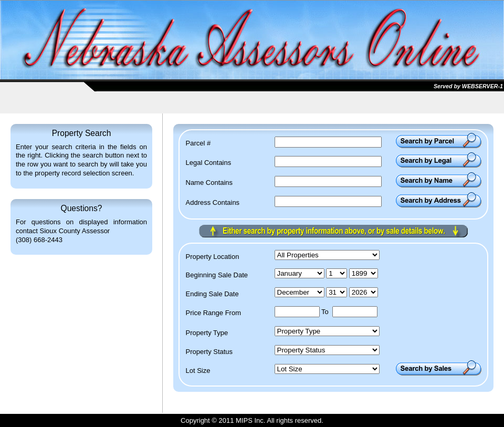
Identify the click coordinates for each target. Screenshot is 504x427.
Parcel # (198, 143)
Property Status (209, 352)
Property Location (213, 257)
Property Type (207, 333)
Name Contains (209, 183)
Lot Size (198, 371)
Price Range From (213, 313)
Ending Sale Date (212, 294)
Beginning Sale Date (217, 275)
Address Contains (213, 203)
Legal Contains (209, 163)
